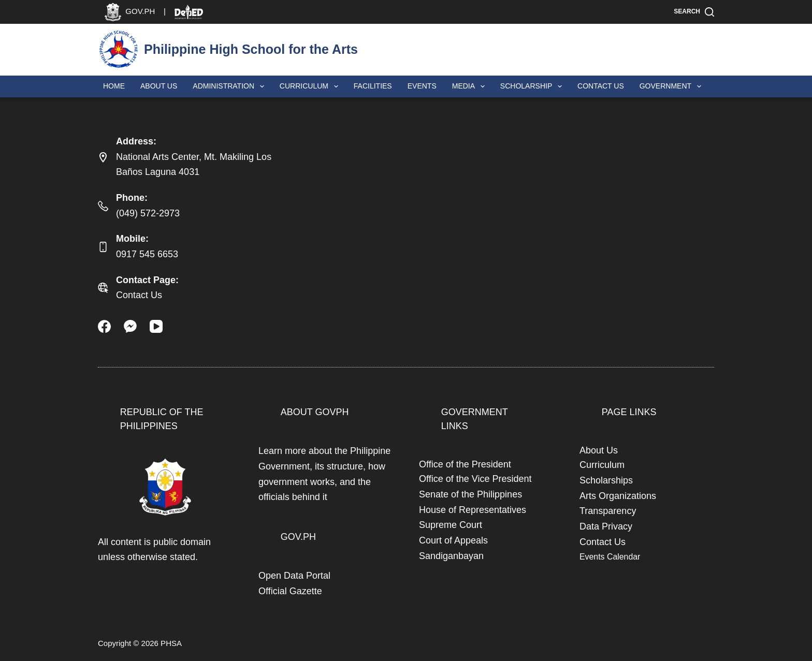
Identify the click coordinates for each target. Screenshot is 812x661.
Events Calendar (610, 557)
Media (470, 86)
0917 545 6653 (147, 254)
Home (114, 86)
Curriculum (311, 86)
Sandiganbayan (451, 556)
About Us (159, 86)
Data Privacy (606, 526)
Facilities (373, 86)
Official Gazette (290, 591)
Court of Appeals (453, 540)
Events (422, 86)
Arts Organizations (618, 496)
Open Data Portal (294, 576)
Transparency (608, 511)
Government (672, 86)
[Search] (694, 12)
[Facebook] (104, 326)
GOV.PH (298, 537)
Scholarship (533, 86)
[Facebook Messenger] (130, 326)
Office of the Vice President (475, 479)
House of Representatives (473, 510)
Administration (230, 86)
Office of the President (465, 464)
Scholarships (606, 480)
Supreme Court (451, 525)
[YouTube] (156, 326)
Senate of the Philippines (470, 494)
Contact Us (601, 86)
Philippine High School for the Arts (251, 49)
